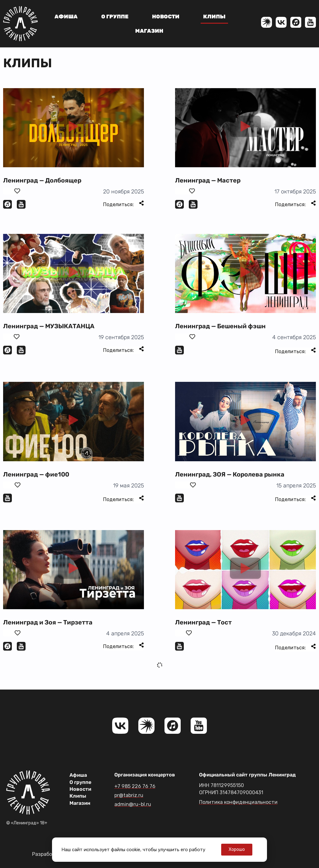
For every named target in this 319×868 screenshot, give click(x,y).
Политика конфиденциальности (238, 802)
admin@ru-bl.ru (133, 804)
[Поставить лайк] (12, 191)
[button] (74, 128)
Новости (166, 17)
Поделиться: (124, 204)
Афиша (66, 17)
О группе (115, 17)
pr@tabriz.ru (129, 795)
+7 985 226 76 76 (135, 786)
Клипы (214, 17)
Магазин (149, 31)
